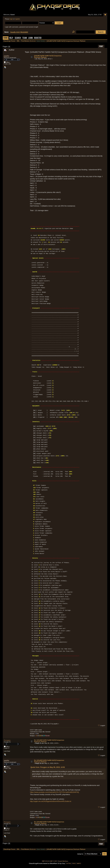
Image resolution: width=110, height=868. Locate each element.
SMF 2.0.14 (45, 861)
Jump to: (80, 854)
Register (38, 38)
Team (25, 38)
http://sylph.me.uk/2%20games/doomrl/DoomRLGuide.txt (51, 801)
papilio (7, 56)
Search (18, 38)
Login (30, 38)
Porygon (7, 740)
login (11, 19)
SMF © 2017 (54, 861)
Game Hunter (40, 41)
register (17, 19)
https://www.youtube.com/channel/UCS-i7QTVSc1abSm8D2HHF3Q (54, 792)
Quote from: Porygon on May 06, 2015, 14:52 (48, 767)
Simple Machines (63, 861)
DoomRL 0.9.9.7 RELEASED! (19, 32)
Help (11, 38)
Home (6, 38)
